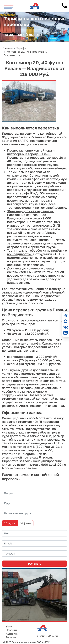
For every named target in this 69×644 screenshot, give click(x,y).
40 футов (26, 523)
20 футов (10, 523)
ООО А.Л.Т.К (43, 642)
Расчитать (35, 564)
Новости (11, 630)
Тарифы (11, 637)
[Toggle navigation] (9, 7)
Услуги (10, 626)
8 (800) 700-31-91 (47, 636)
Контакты (12, 634)
